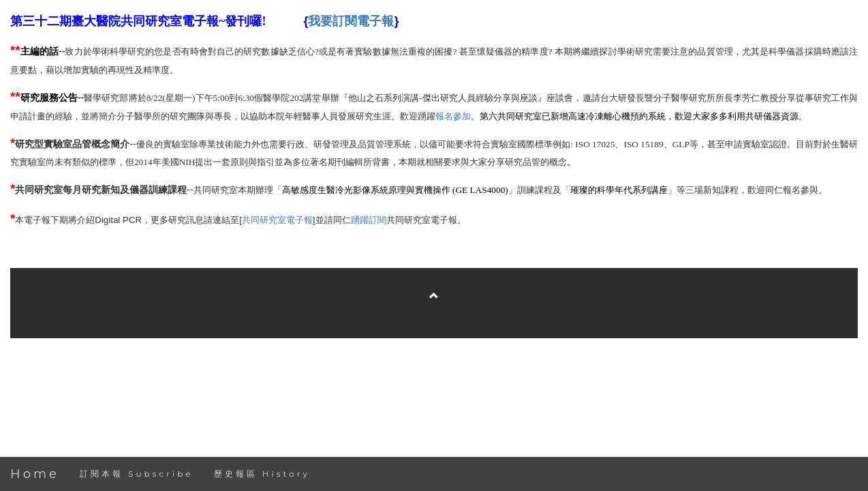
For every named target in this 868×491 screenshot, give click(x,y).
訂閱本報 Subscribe (137, 474)
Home (35, 474)
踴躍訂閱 (369, 220)
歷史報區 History (262, 474)
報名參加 (453, 116)
